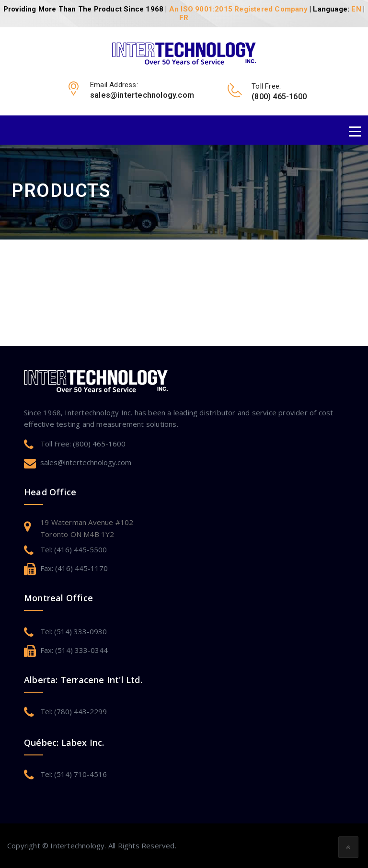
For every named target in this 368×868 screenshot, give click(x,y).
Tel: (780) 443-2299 (74, 711)
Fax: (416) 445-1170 (74, 568)
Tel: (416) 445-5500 (74, 549)
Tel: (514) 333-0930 (74, 631)
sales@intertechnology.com (86, 462)
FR (184, 18)
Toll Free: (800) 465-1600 (83, 444)
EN (356, 9)
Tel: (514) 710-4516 (74, 774)
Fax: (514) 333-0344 (74, 650)
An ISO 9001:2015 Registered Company (238, 9)
